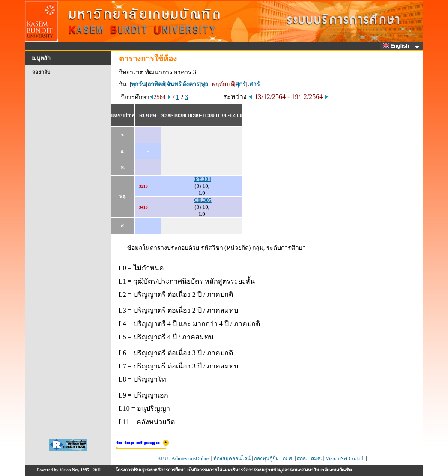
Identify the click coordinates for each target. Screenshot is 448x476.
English (397, 46)
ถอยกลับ (41, 72)
